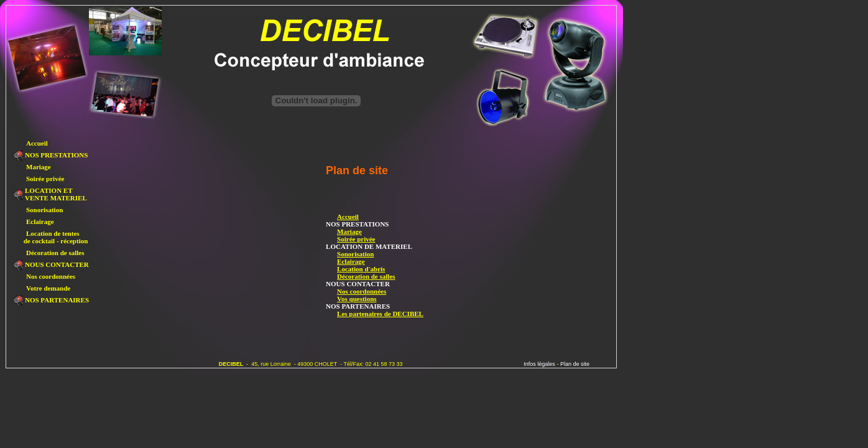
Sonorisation (350, 254)
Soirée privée (350, 239)
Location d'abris (355, 269)
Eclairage (345, 261)
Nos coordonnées (356, 291)
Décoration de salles (360, 276)
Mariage (344, 231)
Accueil (342, 217)
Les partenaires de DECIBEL (375, 314)
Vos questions (351, 299)
